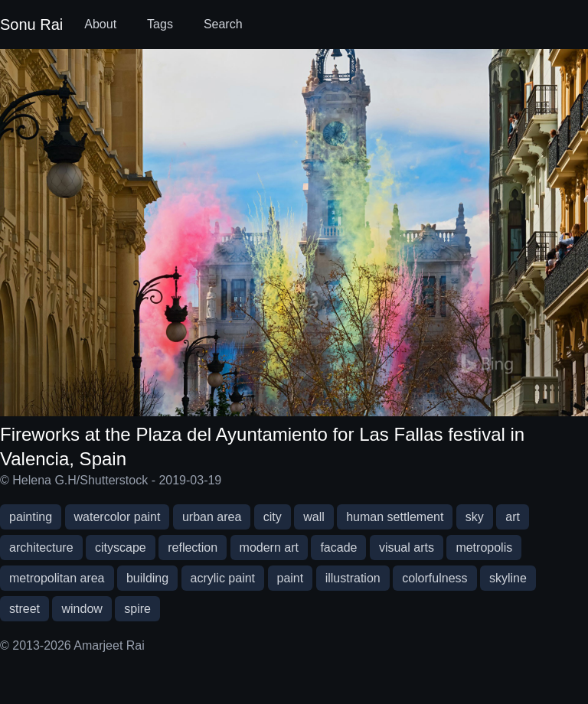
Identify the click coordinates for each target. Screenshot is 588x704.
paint (291, 578)
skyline (508, 578)
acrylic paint (223, 578)
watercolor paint (118, 517)
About (100, 24)
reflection (193, 548)
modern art (269, 548)
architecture (41, 548)
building (147, 578)
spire (137, 609)
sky (475, 517)
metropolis (484, 548)
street (24, 609)
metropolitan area (57, 578)
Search (223, 24)
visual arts (407, 548)
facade (338, 548)
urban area (212, 517)
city (273, 517)
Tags (160, 24)
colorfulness (434, 578)
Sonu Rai (31, 24)
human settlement (395, 517)
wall (314, 517)
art (513, 517)
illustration (353, 578)
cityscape (121, 548)
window (82, 609)
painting (31, 517)
